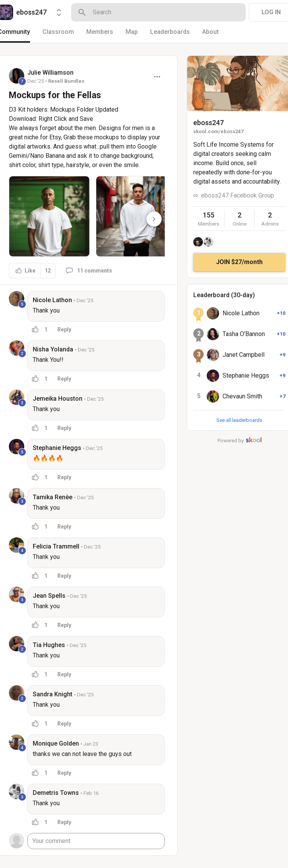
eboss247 (208, 123)
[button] (49, 216)
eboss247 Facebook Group (238, 195)
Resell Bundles (66, 81)
